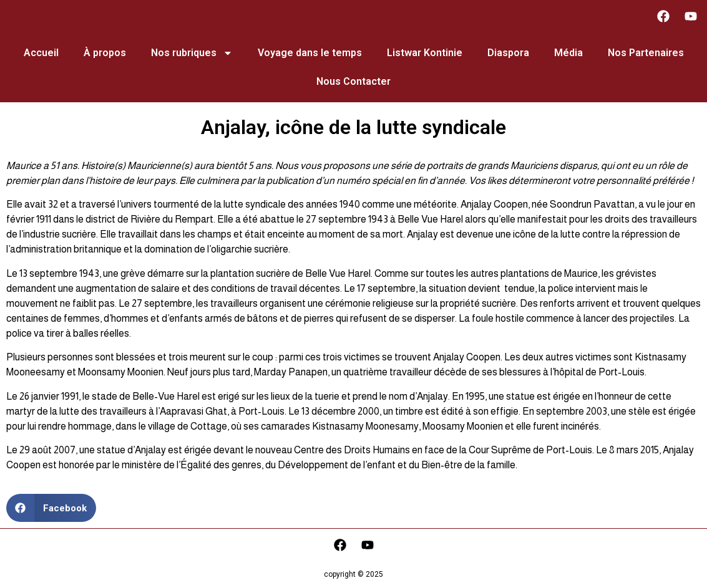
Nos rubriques (192, 53)
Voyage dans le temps (310, 53)
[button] (51, 508)
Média (568, 53)
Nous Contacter (353, 81)
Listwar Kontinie (425, 53)
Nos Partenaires (646, 53)
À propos (105, 53)
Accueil (41, 53)
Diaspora (508, 53)
